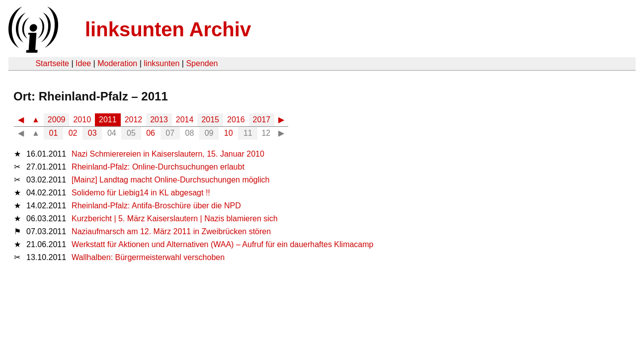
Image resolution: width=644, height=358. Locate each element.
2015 (210, 120)
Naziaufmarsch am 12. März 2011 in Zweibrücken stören (171, 231)
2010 (82, 120)
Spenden (202, 63)
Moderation (117, 63)
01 (54, 133)
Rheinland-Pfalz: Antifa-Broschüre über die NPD (156, 206)
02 (73, 133)
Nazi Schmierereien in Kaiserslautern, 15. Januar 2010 (168, 154)
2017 (262, 120)
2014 (185, 120)
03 (92, 133)
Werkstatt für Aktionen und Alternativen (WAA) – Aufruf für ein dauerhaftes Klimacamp (222, 244)
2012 (134, 120)
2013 (159, 120)
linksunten (161, 63)
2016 (236, 120)
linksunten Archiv (168, 29)
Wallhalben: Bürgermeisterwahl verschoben (148, 257)
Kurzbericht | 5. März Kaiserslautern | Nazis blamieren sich (175, 219)
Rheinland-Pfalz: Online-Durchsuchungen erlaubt (158, 167)
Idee (83, 63)
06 (151, 133)
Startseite (52, 63)
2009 (57, 120)
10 (229, 133)
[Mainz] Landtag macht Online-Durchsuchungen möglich (170, 180)
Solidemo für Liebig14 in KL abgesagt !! (141, 193)
